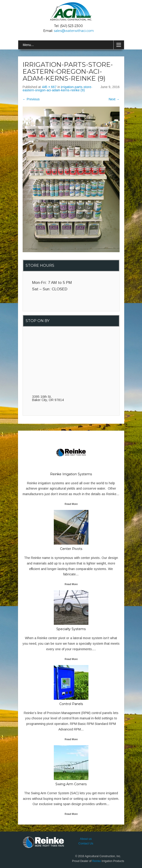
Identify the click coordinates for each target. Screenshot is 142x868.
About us (86, 839)
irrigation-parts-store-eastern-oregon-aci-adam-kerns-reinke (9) (57, 89)
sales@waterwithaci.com (74, 31)
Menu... (28, 45)
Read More (71, 504)
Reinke (96, 861)
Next (114, 99)
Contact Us (86, 843)
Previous (31, 99)
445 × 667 (49, 87)
